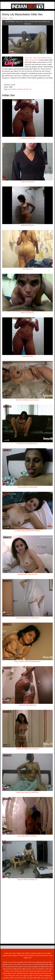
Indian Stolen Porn (38, 963)
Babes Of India (18, 966)
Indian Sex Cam (10, 963)
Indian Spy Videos (24, 963)
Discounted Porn (42, 966)
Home (4, 18)
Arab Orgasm (30, 966)
